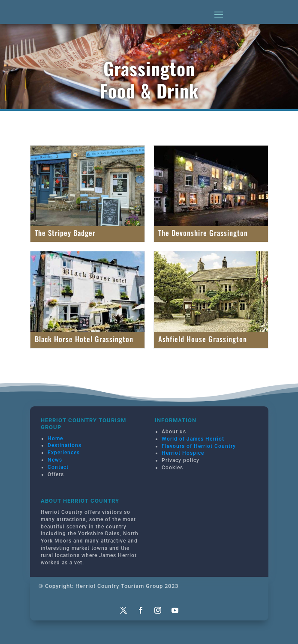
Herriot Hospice (183, 453)
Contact (58, 467)
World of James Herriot (193, 439)
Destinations (65, 445)
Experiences (64, 453)
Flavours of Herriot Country (199, 446)
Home (55, 438)
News (55, 460)
